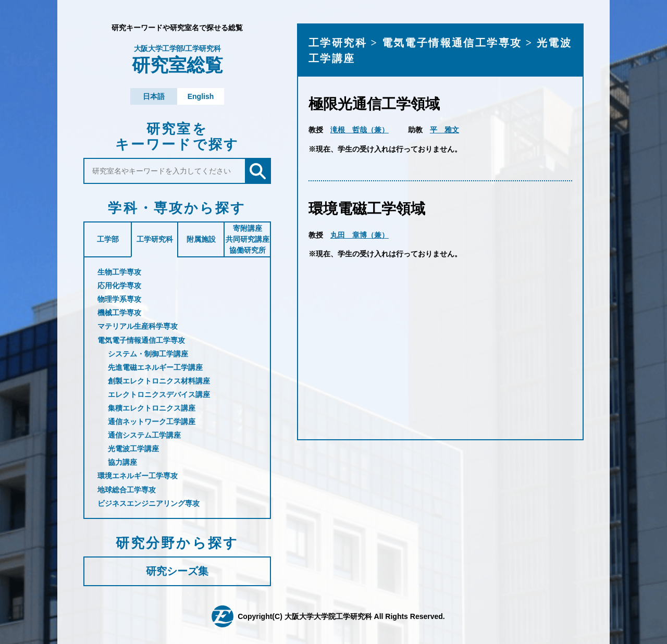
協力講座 (122, 462)
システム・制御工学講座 (148, 354)
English (201, 96)
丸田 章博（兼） (360, 235)
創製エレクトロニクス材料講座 (159, 381)
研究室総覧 (177, 60)
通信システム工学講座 (144, 435)
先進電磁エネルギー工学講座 (155, 367)
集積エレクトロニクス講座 (152, 408)
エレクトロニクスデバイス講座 (159, 394)
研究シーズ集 (177, 571)
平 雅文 (444, 130)
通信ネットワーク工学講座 (152, 422)
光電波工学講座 (133, 449)
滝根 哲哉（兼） (360, 130)
